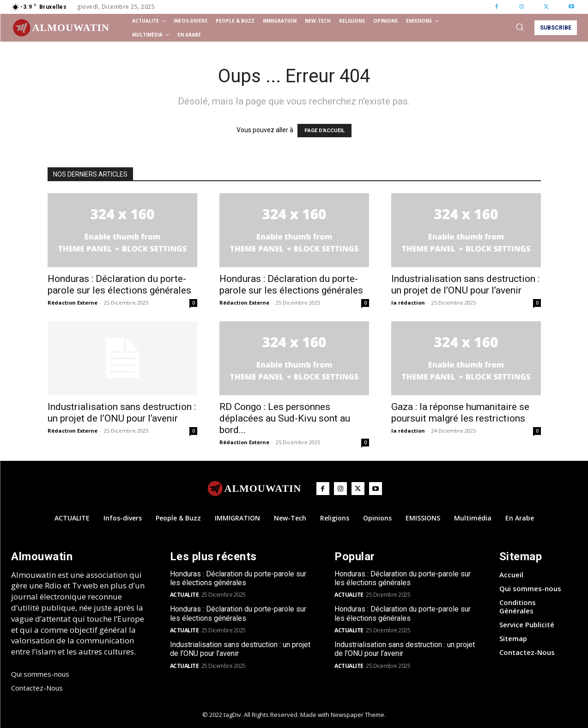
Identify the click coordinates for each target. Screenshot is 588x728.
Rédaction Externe (73, 303)
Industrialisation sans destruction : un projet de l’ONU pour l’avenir (465, 284)
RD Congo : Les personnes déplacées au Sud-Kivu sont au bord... (285, 418)
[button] (520, 27)
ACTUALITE (185, 595)
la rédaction (408, 303)
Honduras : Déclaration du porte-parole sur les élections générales (119, 284)
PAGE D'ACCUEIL (324, 131)
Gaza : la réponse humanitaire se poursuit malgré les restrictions (460, 413)
